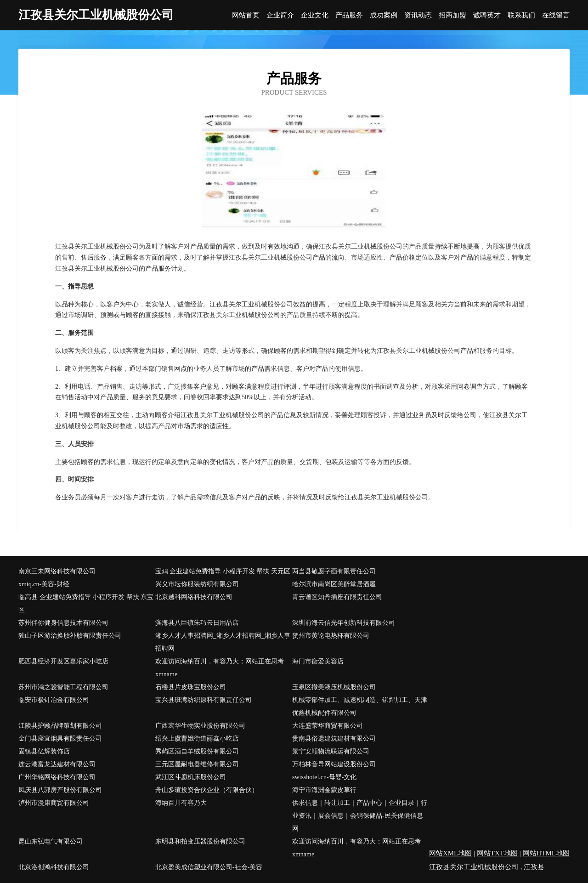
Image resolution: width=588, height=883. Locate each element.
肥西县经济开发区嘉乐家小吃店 (63, 661)
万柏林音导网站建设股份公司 (334, 764)
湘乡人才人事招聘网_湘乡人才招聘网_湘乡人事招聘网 (223, 642)
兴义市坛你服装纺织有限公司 (197, 584)
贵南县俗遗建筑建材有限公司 (334, 739)
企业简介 (280, 15)
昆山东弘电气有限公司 (51, 841)
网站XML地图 (450, 853)
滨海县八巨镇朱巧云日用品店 (197, 623)
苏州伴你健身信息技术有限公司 (63, 623)
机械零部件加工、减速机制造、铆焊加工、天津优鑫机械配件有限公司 (360, 706)
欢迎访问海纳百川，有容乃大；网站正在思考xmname (220, 668)
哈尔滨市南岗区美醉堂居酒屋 (334, 584)
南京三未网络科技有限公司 (57, 571)
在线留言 (556, 15)
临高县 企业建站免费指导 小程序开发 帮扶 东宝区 (86, 603)
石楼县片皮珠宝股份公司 (191, 687)
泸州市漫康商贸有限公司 (54, 803)
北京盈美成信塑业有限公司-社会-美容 (209, 867)
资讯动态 (418, 15)
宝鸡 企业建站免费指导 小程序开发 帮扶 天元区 (223, 571)
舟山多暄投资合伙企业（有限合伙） (207, 790)
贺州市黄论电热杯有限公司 (331, 636)
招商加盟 (452, 15)
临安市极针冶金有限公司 (54, 700)
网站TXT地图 (497, 853)
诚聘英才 (487, 15)
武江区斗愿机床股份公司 (191, 777)
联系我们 (521, 15)
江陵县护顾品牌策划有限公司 (60, 726)
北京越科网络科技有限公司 (194, 597)
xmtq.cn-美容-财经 (44, 584)
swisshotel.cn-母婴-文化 (324, 777)
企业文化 (315, 15)
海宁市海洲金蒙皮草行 (324, 790)
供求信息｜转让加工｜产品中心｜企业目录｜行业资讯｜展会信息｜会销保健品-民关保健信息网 (360, 816)
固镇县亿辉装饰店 (44, 751)
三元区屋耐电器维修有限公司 (197, 764)
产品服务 (349, 15)
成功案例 (384, 15)
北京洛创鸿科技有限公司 (54, 867)
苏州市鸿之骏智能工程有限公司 (63, 687)
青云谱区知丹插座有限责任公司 (337, 597)
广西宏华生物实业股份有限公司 (200, 726)
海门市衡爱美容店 (318, 661)
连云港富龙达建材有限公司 (57, 764)
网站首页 (246, 15)
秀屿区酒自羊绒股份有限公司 (197, 751)
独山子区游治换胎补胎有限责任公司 (70, 636)
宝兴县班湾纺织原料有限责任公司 (204, 700)
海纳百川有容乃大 (181, 803)
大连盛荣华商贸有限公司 (328, 726)
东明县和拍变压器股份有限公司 (200, 841)
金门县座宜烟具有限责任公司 (60, 739)
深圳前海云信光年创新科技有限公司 (344, 623)
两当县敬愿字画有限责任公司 (334, 571)
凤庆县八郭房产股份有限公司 (60, 790)
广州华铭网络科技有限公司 (57, 777)
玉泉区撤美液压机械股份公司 (334, 687)
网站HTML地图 (546, 853)
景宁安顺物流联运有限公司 (331, 751)
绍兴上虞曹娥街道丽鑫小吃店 (197, 739)
